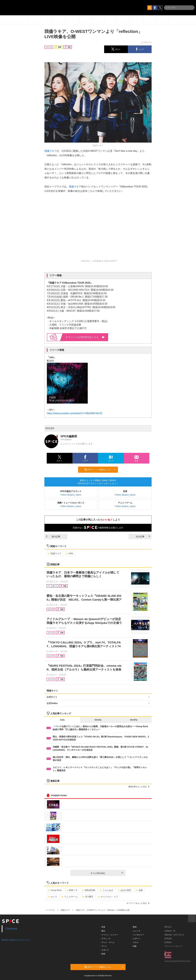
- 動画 (134, 927)
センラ (53, 897)
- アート (104, 946)
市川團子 (88, 897)
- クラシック (106, 939)
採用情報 (168, 939)
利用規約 (168, 942)
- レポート (136, 939)
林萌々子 (72, 890)
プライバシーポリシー (173, 946)
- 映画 (103, 954)
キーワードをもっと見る (138, 903)
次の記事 (143, 537)
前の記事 (53, 537)
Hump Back (55, 890)
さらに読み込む (107, 873)
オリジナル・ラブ (108, 897)
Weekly (98, 720)
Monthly (134, 720)
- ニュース (136, 931)
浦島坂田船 (89, 890)
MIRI (70, 553)
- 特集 (134, 946)
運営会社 (168, 927)
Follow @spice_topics (71, 495)
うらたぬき (107, 890)
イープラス (50, 910)
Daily (62, 720)
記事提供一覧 (170, 931)
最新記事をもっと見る (139, 787)
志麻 (139, 890)
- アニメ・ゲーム (107, 942)
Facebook (11, 929)
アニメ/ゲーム (70, 897)
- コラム (135, 942)
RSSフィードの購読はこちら (100, 470)
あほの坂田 (125, 890)
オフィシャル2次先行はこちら (85, 337)
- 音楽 (103, 927)
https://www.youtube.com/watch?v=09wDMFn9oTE (75, 413)
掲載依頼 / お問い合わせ (174, 935)
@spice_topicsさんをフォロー (16, 940)
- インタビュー (138, 935)
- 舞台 (103, 931)
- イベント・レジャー (109, 935)
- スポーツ (105, 950)
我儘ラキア (51, 151)
